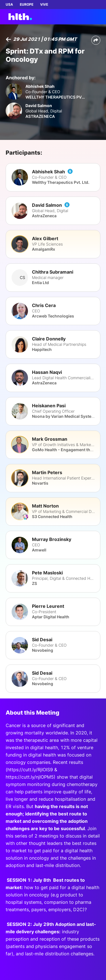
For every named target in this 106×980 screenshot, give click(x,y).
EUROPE (27, 4)
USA (9, 4)
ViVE (44, 4)
